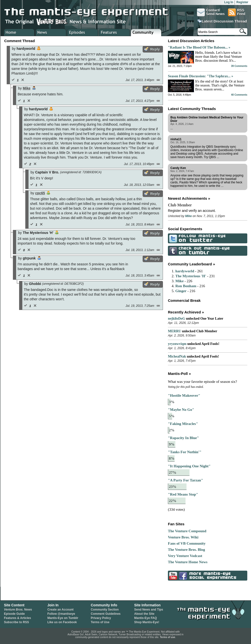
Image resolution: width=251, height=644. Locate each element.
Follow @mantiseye (61, 614)
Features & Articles (17, 618)
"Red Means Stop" (183, 494)
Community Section (105, 610)
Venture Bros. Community (146, 32)
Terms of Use (100, 622)
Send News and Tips (149, 610)
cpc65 (40, 193)
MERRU (174, 331)
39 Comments (239, 66)
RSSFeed (237, 12)
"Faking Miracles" (183, 424)
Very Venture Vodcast (185, 556)
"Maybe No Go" (181, 410)
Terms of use (168, 637)
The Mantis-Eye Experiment (91, 12)
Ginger (181, 291)
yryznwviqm (177, 344)
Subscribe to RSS (16, 622)
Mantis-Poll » (179, 374)
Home (19, 32)
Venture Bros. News (51, 32)
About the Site (144, 614)
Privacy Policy (101, 618)
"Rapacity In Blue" (183, 438)
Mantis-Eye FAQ (145, 618)
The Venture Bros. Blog (186, 550)
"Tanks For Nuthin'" (185, 452)
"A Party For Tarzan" (186, 480)
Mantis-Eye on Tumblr (63, 618)
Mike (27, 88)
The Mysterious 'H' (191, 276)
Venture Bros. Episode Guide (83, 32)
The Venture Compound (187, 531)
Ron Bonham (186, 286)
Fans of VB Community (187, 543)
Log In (229, 2)
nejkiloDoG (176, 319)
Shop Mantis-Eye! (147, 622)
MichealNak (177, 356)
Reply (155, 49)
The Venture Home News (188, 562)
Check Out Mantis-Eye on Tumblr (173, 251)
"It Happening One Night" (189, 466)
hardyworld (185, 271)
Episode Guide (14, 614)
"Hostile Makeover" (184, 395)
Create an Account (61, 610)
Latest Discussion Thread (224, 21)
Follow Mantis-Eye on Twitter (173, 238)
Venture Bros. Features (114, 32)
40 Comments (239, 95)
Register (242, 2)
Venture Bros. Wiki (183, 537)
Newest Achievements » (189, 198)
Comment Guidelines (106, 614)
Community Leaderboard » (191, 264)
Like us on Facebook (62, 622)
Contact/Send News (211, 12)
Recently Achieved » (186, 312)
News (18, 610)
